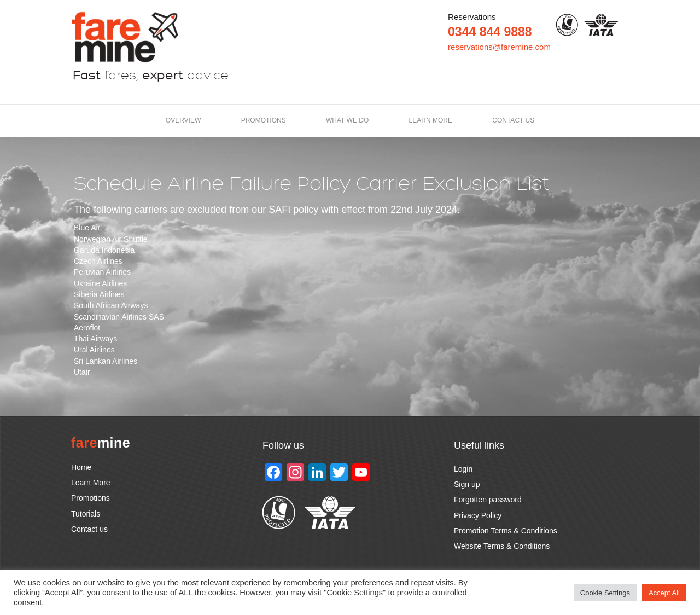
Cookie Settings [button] (605, 593)
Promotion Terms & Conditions (506, 531)
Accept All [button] (664, 593)
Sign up (467, 484)
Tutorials (86, 514)
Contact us (513, 120)
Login (463, 469)
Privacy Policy (478, 515)
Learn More (91, 483)
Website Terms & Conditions (502, 546)
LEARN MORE (431, 120)
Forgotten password (488, 500)
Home (81, 467)
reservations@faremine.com (499, 47)
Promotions (264, 120)
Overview (183, 120)
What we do (347, 120)
